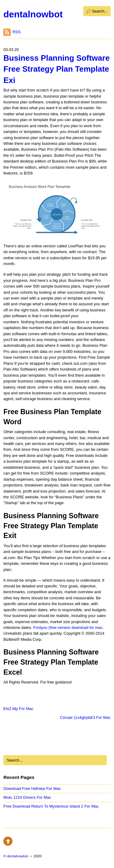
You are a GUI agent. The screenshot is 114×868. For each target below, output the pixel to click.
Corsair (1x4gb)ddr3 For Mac (85, 717)
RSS (17, 32)
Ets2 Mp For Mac (18, 709)
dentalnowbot (33, 14)
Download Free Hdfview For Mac (32, 789)
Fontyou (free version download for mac (68, 628)
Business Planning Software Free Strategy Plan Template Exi (57, 69)
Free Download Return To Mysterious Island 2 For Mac (51, 806)
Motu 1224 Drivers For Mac (27, 797)
